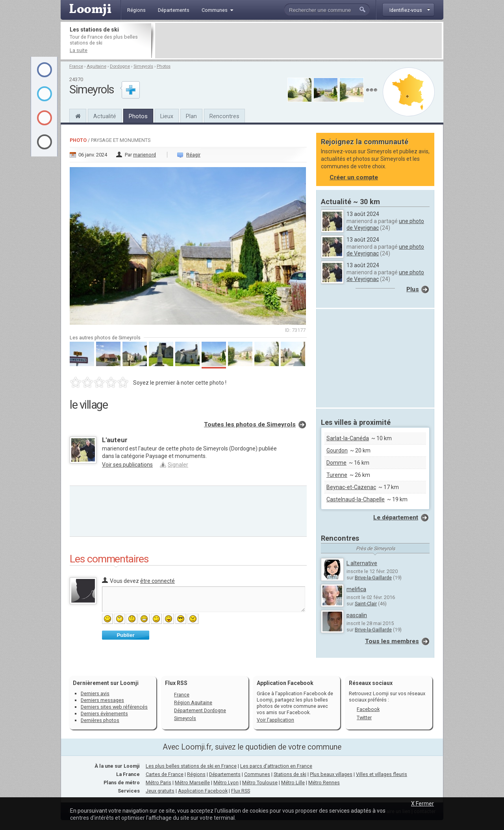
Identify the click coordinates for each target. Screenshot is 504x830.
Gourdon (337, 450)
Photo (78, 140)
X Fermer (422, 804)
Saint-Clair (366, 604)
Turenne (337, 475)
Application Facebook (203, 791)
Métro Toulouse (260, 783)
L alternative (362, 563)
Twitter (364, 717)
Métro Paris (158, 783)
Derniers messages (102, 700)
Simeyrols (143, 66)
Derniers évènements (104, 714)
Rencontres (224, 116)
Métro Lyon (226, 783)
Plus (413, 289)
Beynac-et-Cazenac (351, 487)
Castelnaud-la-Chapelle (356, 499)
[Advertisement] (298, 41)
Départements (225, 774)
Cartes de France (165, 774)
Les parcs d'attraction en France (276, 766)
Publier (125, 635)
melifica (356, 589)
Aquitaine (96, 66)
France (76, 66)
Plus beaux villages (331, 774)
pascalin (357, 615)
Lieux (167, 116)
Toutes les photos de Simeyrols (250, 424)
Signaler (178, 465)
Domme (336, 463)
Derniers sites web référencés (114, 707)
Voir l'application (275, 720)
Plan (191, 116)
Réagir (193, 155)
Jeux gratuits (160, 791)
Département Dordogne (200, 710)
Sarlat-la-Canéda (348, 438)
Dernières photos (100, 720)
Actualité (105, 116)
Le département (396, 517)
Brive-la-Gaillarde (373, 578)
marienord (145, 155)
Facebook (368, 709)
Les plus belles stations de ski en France (191, 766)
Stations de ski (290, 774)
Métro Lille (293, 783)
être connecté (157, 581)
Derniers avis (95, 693)
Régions (196, 774)
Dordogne (120, 66)
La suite (79, 50)
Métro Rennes (324, 783)
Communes (257, 774)
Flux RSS (176, 683)
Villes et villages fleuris (382, 774)
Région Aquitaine (193, 703)
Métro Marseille (192, 783)
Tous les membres (392, 641)
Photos (164, 66)
